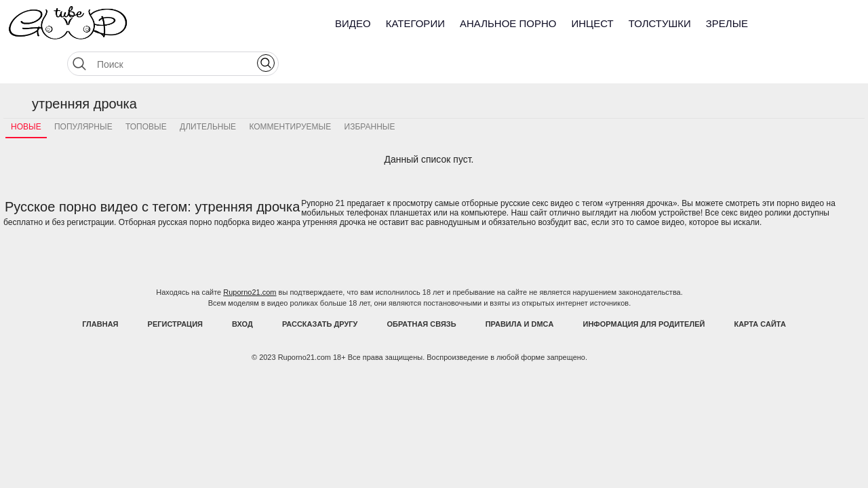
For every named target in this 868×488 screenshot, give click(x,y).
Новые (26, 93)
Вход (242, 290)
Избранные (370, 93)
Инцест (592, 23)
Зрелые (727, 23)
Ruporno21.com (250, 258)
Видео (353, 23)
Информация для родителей (644, 290)
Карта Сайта (759, 290)
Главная (100, 290)
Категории (415, 23)
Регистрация (175, 290)
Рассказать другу (320, 290)
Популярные (83, 93)
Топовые (146, 93)
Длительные (208, 93)
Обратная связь (422, 290)
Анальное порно (508, 23)
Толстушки (660, 23)
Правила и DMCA (520, 290)
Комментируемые (290, 93)
